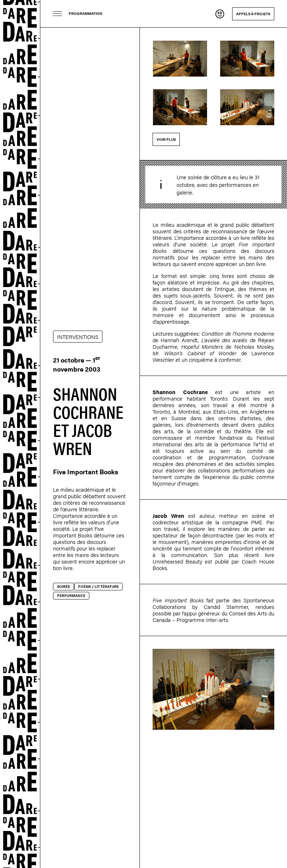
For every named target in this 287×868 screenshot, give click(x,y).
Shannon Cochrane (180, 392)
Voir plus (166, 139)
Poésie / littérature (98, 586)
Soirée (64, 586)
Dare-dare (20, 434)
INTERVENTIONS (78, 337)
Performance (71, 595)
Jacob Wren (168, 515)
